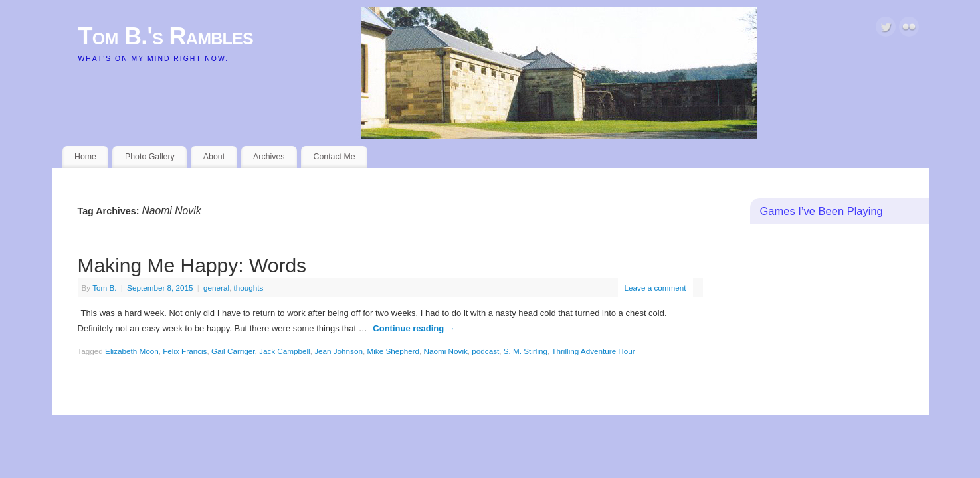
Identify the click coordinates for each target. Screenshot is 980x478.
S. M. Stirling (526, 351)
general (216, 288)
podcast (485, 351)
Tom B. (104, 288)
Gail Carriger (233, 351)
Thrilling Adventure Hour (593, 351)
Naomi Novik (446, 351)
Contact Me (334, 157)
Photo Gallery (150, 157)
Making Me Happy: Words (192, 265)
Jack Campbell (285, 351)
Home (85, 157)
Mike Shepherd (393, 351)
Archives (269, 157)
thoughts (249, 288)
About (214, 157)
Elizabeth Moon (132, 351)
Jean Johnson (339, 351)
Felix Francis (185, 351)
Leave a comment (655, 288)
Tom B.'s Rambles (166, 36)
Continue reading (414, 328)
